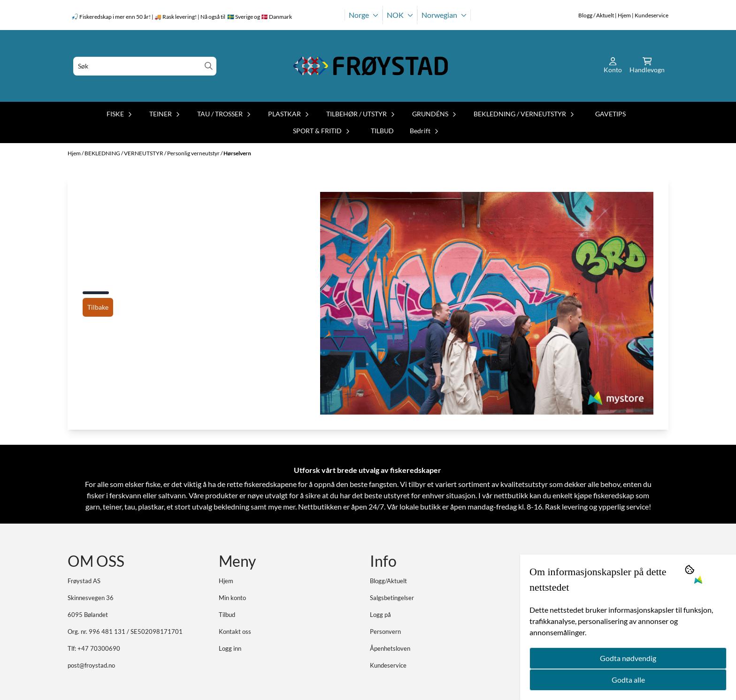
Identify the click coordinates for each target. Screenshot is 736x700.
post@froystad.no (91, 665)
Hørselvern (237, 153)
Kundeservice (388, 665)
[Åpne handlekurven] (647, 66)
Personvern (385, 632)
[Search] (209, 66)
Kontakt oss (235, 632)
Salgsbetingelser (392, 598)
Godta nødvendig (628, 658)
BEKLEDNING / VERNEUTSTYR (124, 153)
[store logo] (371, 66)
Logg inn (230, 648)
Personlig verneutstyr (194, 153)
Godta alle (628, 680)
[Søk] (145, 66)
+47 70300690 (99, 648)
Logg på (380, 615)
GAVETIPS (610, 114)
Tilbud (227, 615)
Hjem (75, 153)
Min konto (232, 598)
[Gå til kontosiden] (613, 66)
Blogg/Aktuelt (388, 581)
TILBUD (382, 131)
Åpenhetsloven (390, 648)
